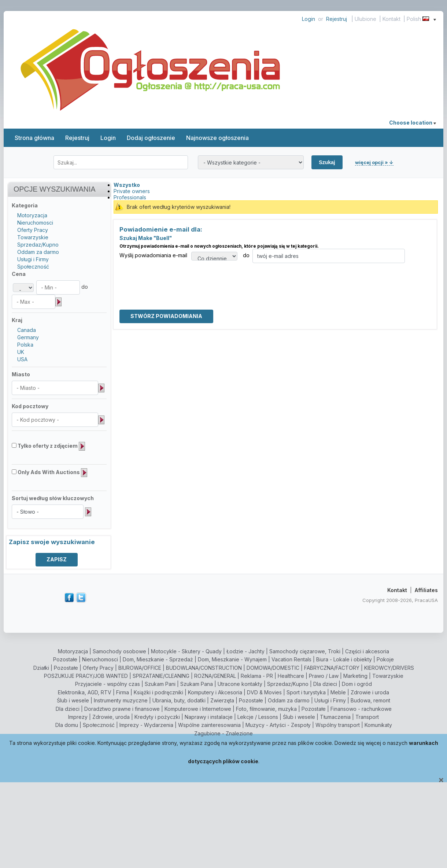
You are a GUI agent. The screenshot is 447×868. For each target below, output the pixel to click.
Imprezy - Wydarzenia (146, 725)
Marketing (355, 676)
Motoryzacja (32, 215)
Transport (367, 717)
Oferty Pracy (33, 230)
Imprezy (78, 717)
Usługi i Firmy (33, 259)
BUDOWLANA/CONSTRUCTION (204, 668)
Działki (41, 668)
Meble (338, 692)
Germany (28, 337)
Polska (25, 345)
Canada (27, 330)
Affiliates (426, 590)
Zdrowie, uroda (111, 717)
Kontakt (391, 19)
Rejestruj (337, 19)
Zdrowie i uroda (370, 692)
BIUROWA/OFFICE (140, 668)
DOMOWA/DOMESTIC (273, 668)
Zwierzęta (222, 700)
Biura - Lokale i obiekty (344, 659)
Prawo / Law (324, 676)
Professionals (130, 197)
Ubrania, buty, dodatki (179, 700)
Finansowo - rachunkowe (361, 709)
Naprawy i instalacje (209, 717)
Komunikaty (378, 725)
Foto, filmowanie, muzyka (266, 709)
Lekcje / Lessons (258, 717)
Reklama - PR (257, 676)
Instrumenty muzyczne (121, 700)
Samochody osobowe (119, 651)
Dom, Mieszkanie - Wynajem (232, 659)
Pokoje (385, 659)
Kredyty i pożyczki (157, 717)
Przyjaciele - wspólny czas (108, 684)
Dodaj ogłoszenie (151, 138)
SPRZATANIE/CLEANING (161, 676)
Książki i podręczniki (158, 692)
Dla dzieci (325, 684)
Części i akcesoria (367, 651)
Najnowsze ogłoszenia (217, 138)
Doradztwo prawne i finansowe (122, 709)
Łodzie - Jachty (245, 651)
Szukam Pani (160, 684)
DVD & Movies (264, 692)
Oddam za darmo (38, 252)
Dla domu (67, 725)
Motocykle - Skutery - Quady (186, 651)
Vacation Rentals (291, 659)
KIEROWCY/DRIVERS (389, 668)
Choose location (413, 123)
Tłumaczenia (335, 717)
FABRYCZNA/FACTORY (332, 668)
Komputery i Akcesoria (215, 692)
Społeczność (33, 267)
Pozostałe (65, 659)
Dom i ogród (357, 684)
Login (309, 19)
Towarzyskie (33, 237)
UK (21, 352)
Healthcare (291, 676)
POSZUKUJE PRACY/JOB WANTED (86, 676)
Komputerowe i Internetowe (198, 709)
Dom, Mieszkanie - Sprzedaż (158, 659)
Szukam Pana (197, 684)
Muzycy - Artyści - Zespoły (278, 725)
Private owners (132, 191)
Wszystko (127, 185)
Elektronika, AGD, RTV (85, 692)
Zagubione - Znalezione (223, 733)
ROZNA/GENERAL (215, 676)
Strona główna (34, 138)
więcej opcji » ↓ (374, 162)
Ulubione (365, 19)
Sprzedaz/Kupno (38, 245)
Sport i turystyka (306, 692)
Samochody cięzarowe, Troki (305, 651)
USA (22, 359)
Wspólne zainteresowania (209, 725)
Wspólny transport (338, 725)
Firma (123, 692)
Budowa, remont (370, 700)
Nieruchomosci (35, 223)
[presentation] (175, 277)
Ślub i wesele (73, 700)
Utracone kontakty (240, 684)
